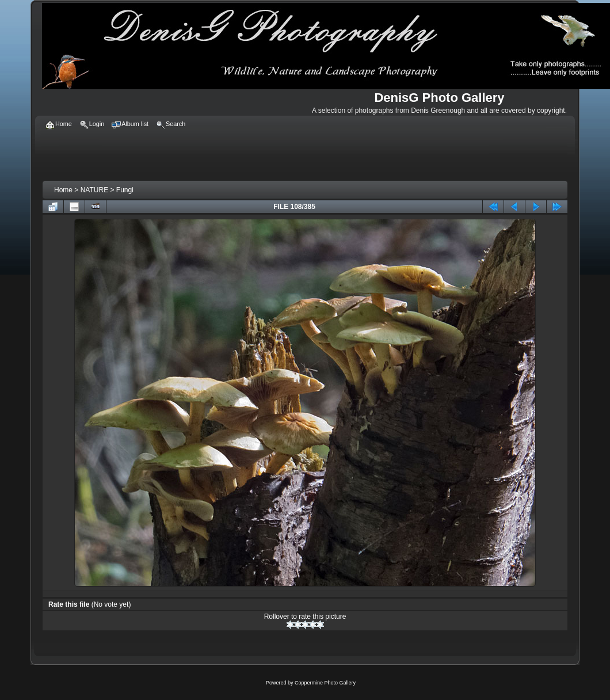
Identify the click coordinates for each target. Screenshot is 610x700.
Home (63, 190)
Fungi (125, 190)
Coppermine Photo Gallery (325, 683)
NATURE (94, 190)
